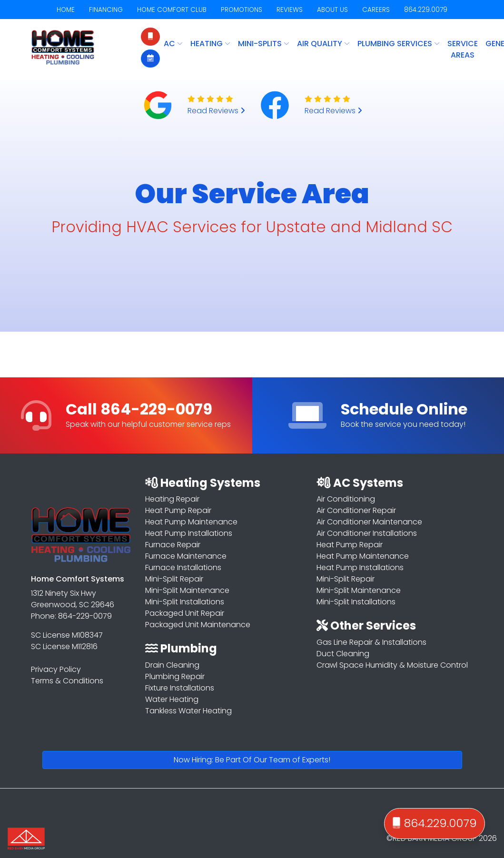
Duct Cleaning (343, 654)
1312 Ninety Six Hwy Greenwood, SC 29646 (73, 599)
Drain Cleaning (172, 665)
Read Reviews (216, 111)
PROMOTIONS (242, 10)
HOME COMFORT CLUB (172, 10)
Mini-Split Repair (174, 579)
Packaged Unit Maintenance (198, 625)
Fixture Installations (180, 688)
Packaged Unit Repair (185, 613)
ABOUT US (332, 10)
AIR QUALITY (323, 44)
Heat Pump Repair (178, 510)
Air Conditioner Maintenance (369, 522)
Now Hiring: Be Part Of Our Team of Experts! (252, 760)
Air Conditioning (346, 499)
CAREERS (376, 10)
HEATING (210, 44)
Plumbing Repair (175, 676)
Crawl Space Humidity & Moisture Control (392, 665)
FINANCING (106, 10)
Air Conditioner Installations (367, 533)
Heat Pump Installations (189, 533)
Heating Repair (172, 499)
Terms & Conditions (67, 681)
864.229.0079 (426, 10)
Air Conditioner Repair (356, 510)
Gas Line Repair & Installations (371, 642)
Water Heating (172, 699)
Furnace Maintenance (186, 556)
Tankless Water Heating (188, 711)
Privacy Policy (56, 669)
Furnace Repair (173, 545)
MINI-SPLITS (264, 44)
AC (173, 44)
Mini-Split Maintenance (187, 590)
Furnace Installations (183, 567)
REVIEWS (290, 10)
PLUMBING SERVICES (399, 44)
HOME (66, 10)
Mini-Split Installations (185, 602)
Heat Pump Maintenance (191, 522)
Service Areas (463, 49)
